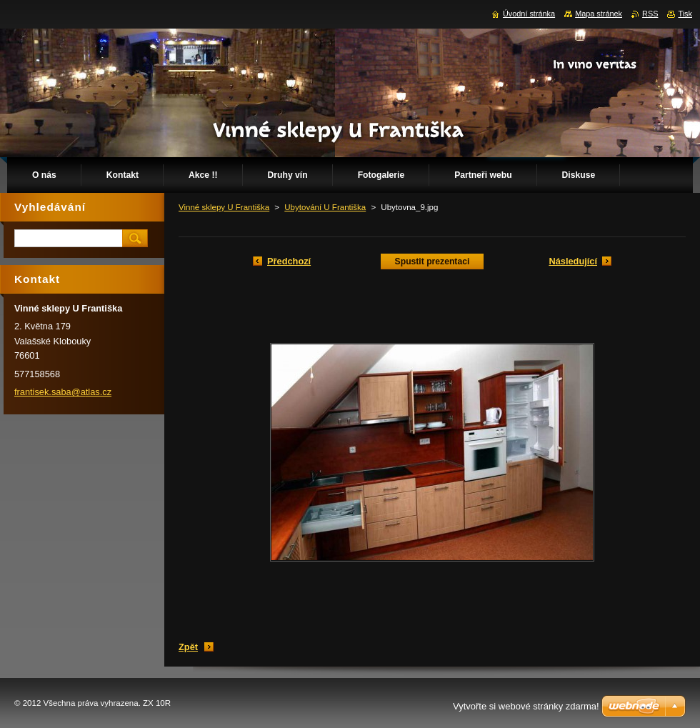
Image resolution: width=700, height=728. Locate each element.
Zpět (188, 647)
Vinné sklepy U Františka (224, 207)
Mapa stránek (599, 14)
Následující (573, 261)
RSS (650, 14)
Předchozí (289, 261)
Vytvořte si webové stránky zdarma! (526, 706)
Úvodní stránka (529, 14)
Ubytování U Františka (325, 207)
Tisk (685, 14)
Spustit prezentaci (432, 261)
